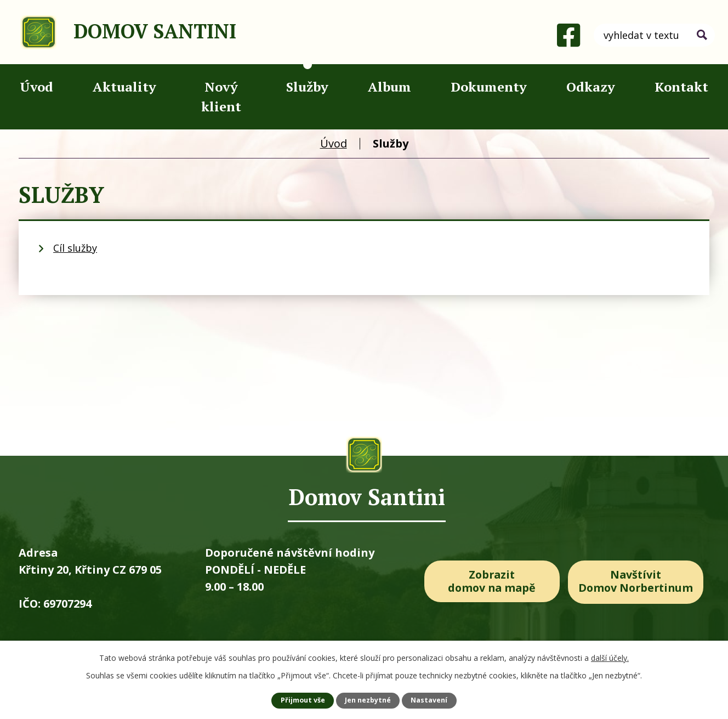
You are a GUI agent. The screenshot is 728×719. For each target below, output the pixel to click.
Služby (307, 87)
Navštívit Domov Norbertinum (639, 582)
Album (389, 87)
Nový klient (221, 97)
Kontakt (681, 87)
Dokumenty (489, 87)
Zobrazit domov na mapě (492, 582)
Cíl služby (75, 248)
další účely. (610, 658)
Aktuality (124, 87)
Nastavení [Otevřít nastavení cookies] (429, 700)
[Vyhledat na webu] (654, 35)
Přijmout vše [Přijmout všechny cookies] (303, 700)
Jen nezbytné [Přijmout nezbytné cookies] (368, 700)
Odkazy (591, 87)
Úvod (36, 87)
